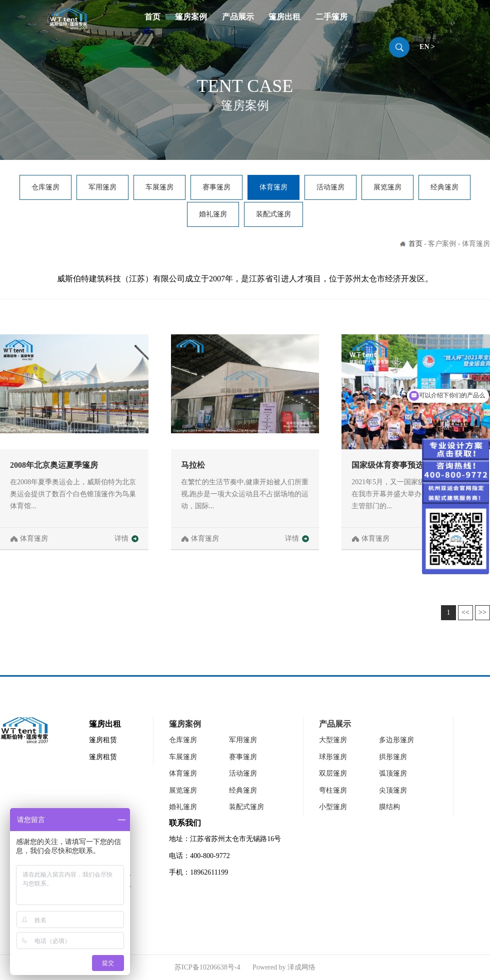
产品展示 (238, 17)
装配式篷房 (273, 214)
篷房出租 (284, 17)
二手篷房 (331, 17)
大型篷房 (333, 740)
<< (465, 612)
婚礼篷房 (213, 214)
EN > (427, 47)
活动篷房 (330, 187)
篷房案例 (191, 17)
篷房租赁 (103, 740)
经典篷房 (444, 187)
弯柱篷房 (333, 790)
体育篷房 (273, 187)
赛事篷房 (216, 187)
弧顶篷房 (393, 773)
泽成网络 (301, 967)
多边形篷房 (396, 740)
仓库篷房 (45, 187)
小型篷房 (333, 807)
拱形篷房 (393, 757)
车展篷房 (159, 187)
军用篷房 (102, 187)
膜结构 (389, 807)
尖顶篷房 (393, 790)
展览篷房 (387, 187)
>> (482, 612)
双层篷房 (333, 773)
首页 (152, 17)
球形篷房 (333, 757)
